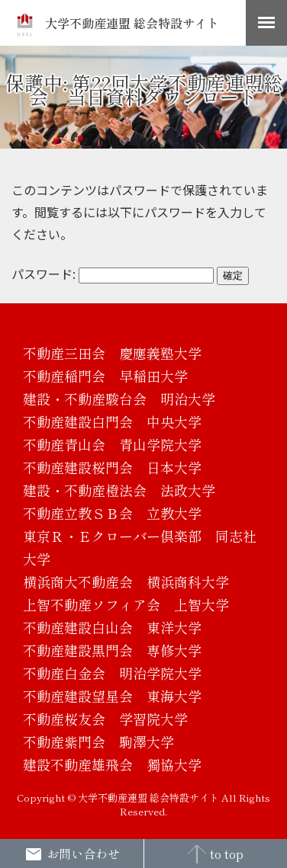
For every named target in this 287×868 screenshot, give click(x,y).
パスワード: (113, 274)
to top (216, 854)
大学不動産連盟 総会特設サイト (117, 23)
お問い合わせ (72, 854)
